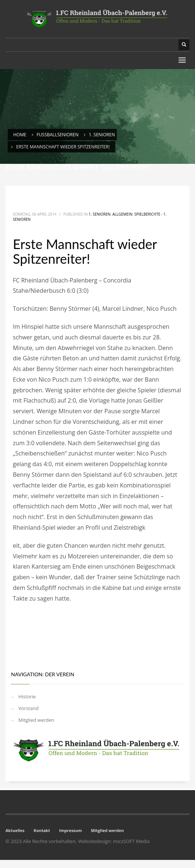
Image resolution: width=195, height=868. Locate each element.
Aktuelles (15, 830)
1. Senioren (100, 214)
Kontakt (42, 830)
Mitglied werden (36, 720)
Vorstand (28, 708)
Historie (27, 696)
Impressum (71, 830)
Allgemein (122, 214)
